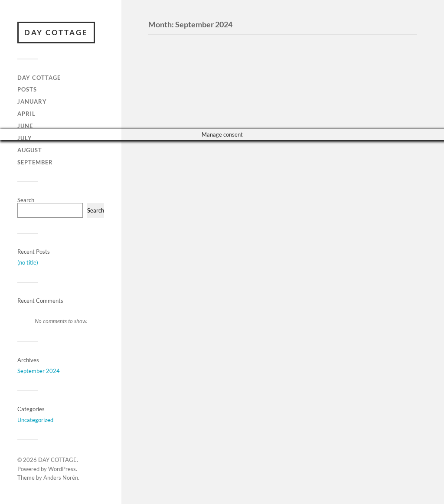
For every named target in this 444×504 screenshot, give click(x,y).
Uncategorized (35, 420)
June (25, 126)
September (35, 162)
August (30, 150)
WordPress (62, 469)
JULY (25, 138)
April (26, 114)
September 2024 (39, 371)
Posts (27, 89)
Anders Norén (61, 478)
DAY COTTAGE (56, 32)
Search (26, 200)
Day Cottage (39, 78)
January (32, 101)
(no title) (28, 262)
